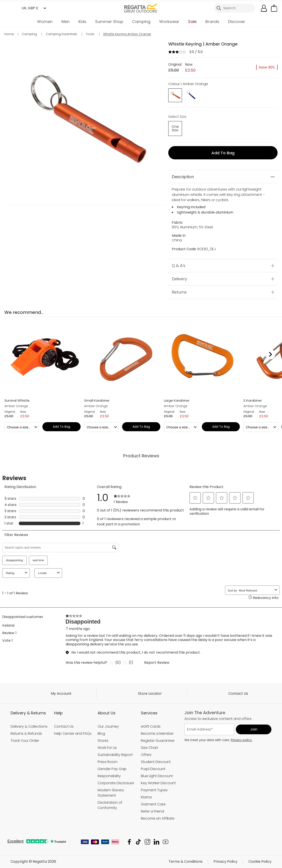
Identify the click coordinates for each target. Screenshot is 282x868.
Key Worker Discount (158, 783)
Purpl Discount (153, 769)
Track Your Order (25, 741)
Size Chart (150, 748)
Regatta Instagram (147, 842)
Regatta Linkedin (156, 842)
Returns (179, 292)
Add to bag (223, 153)
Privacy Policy (225, 862)
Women (45, 22)
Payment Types (154, 790)
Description (183, 177)
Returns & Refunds (26, 734)
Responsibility (109, 776)
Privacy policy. (242, 740)
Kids (82, 22)
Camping (141, 22)
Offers (146, 755)
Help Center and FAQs (73, 734)
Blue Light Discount (157, 776)
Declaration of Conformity (110, 805)
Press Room (108, 762)
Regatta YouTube (166, 842)
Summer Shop (109, 22)
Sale (192, 22)
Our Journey (108, 726)
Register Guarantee (158, 741)
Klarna (146, 797)
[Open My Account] (264, 8)
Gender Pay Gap (112, 769)
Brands (212, 22)
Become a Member (157, 734)
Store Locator (150, 693)
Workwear (169, 22)
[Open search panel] (234, 8)
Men (65, 22)
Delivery (179, 279)
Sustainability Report (115, 755)
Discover (237, 22)
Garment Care (153, 804)
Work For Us (107, 748)
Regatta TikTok (138, 842)
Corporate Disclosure (116, 783)
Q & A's (179, 266)
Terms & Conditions (185, 862)
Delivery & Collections (29, 726)
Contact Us (238, 693)
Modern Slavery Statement (111, 793)
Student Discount (156, 762)
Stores (103, 741)
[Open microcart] (274, 8)
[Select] (175, 129)
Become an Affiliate (158, 818)
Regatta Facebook (129, 842)
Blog (101, 734)
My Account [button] (61, 693)
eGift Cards (151, 726)
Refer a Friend (152, 811)
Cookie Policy (260, 862)
